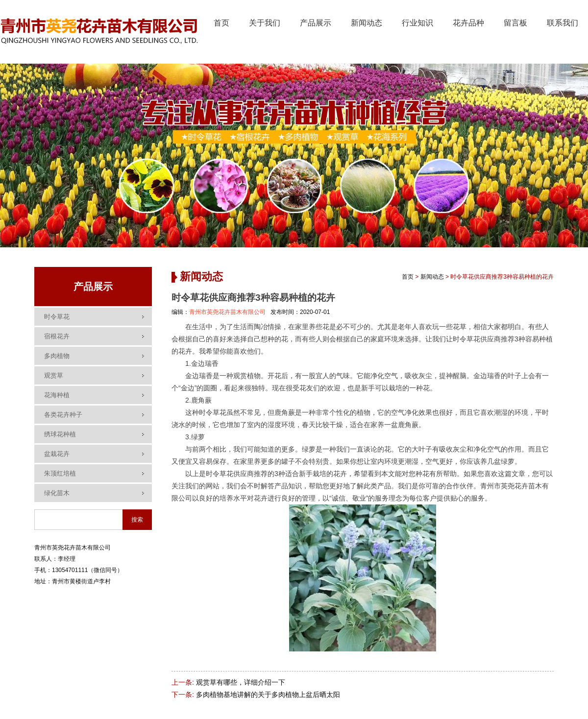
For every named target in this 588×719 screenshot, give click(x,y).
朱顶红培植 (60, 473)
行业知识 (417, 23)
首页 (221, 23)
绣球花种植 (60, 434)
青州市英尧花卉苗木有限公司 (227, 312)
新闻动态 (367, 23)
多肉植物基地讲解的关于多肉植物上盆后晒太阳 (268, 695)
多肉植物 (57, 356)
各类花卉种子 (63, 415)
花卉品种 (468, 23)
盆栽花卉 (57, 454)
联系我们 (563, 23)
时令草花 (57, 317)
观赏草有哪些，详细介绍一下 (241, 682)
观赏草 (54, 375)
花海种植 (57, 395)
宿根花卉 (57, 336)
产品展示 (316, 23)
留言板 (515, 23)
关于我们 (265, 23)
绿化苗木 (57, 493)
